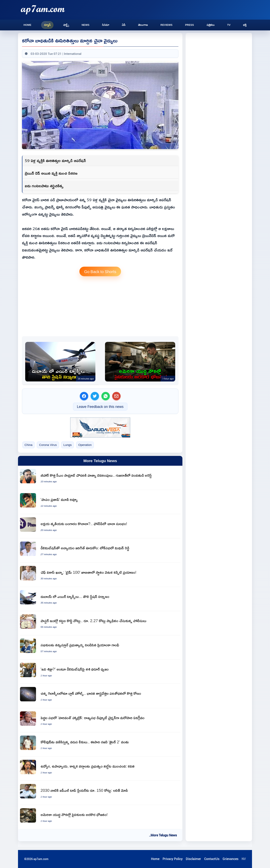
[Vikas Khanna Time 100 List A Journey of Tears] (100, 575)
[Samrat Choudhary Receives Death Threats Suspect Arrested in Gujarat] (100, 478)
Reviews (166, 25)
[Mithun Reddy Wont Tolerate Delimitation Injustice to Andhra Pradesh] (100, 550)
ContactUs (212, 859)
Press (189, 25)
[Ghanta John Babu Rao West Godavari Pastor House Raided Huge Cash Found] (100, 623)
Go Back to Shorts (100, 271)
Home (27, 25)
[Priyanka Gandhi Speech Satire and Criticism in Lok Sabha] (100, 647)
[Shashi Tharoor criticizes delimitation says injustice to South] (100, 672)
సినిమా (106, 25)
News (85, 25)
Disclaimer (193, 859)
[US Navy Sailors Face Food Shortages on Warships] (140, 362)
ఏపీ (124, 25)
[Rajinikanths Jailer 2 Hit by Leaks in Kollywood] (100, 744)
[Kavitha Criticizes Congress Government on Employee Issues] (100, 769)
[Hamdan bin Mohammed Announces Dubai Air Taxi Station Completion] (60, 362)
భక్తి (245, 25)
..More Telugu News (163, 835)
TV (229, 25)
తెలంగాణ (143, 25)
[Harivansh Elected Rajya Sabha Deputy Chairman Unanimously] (100, 720)
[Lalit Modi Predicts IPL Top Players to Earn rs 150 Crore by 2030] (100, 793)
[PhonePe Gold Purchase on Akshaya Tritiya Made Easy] (100, 526)
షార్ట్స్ (66, 25)
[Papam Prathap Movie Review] (100, 502)
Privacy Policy (173, 859)
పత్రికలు (211, 25)
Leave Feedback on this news (100, 407)
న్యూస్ (47, 25)
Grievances (230, 859)
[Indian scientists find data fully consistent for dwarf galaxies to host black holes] (100, 696)
